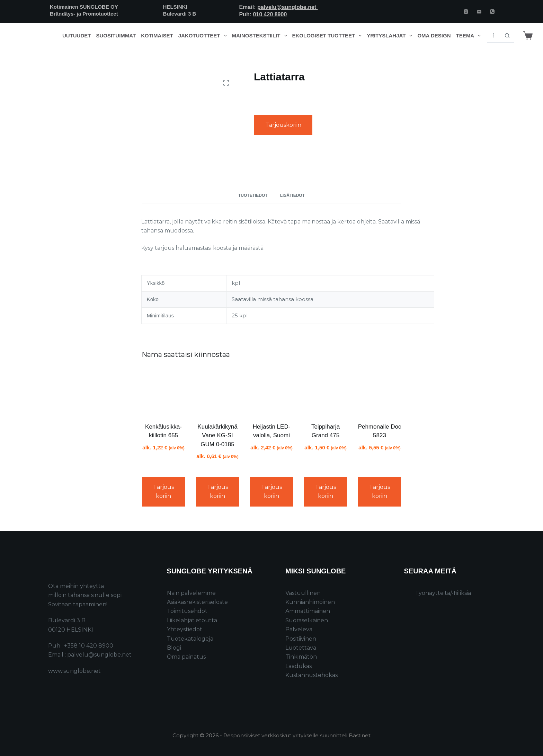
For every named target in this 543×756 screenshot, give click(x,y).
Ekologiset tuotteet (328, 36)
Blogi (174, 648)
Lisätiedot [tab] (292, 195)
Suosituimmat (116, 36)
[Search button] (507, 36)
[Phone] (492, 12)
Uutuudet (77, 36)
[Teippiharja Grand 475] (326, 392)
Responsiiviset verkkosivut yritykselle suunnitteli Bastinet (297, 735)
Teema (470, 36)
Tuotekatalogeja (190, 639)
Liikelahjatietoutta (192, 620)
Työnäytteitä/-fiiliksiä (443, 593)
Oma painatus (186, 657)
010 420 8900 (270, 14)
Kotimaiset (157, 36)
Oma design (434, 36)
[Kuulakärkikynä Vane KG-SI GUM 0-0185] (217, 392)
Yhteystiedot (185, 629)
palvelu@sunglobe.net (288, 7)
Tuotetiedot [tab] (253, 195)
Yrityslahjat (391, 36)
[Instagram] (466, 12)
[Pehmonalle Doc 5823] (380, 392)
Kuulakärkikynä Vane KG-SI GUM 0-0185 (217, 436)
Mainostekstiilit (261, 36)
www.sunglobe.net (74, 671)
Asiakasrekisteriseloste (197, 602)
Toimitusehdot (187, 611)
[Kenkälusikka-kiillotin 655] (163, 392)
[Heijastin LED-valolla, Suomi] (271, 392)
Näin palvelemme (191, 593)
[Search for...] (494, 36)
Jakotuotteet (204, 36)
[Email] (479, 12)
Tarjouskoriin (283, 125)
